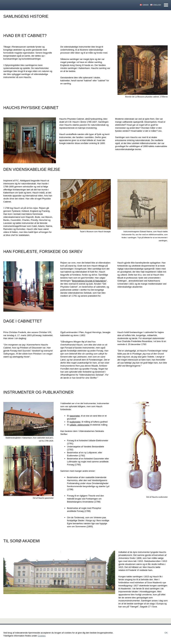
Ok (166, 633)
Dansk (146, 5)
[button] (143, 70)
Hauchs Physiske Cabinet (32, 5)
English (157, 5)
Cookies (42, 636)
